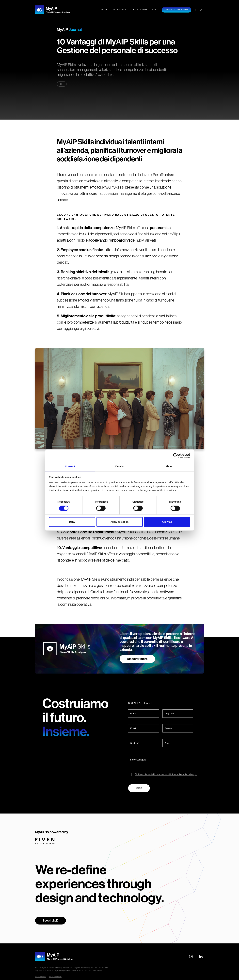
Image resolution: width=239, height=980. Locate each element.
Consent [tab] (70, 466)
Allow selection (119, 522)
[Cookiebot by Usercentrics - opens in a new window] (176, 455)
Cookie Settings (56, 977)
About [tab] (169, 466)
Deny (72, 522)
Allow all (167, 522)
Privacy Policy (41, 977)
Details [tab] (120, 466)
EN (201, 10)
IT (195, 10)
